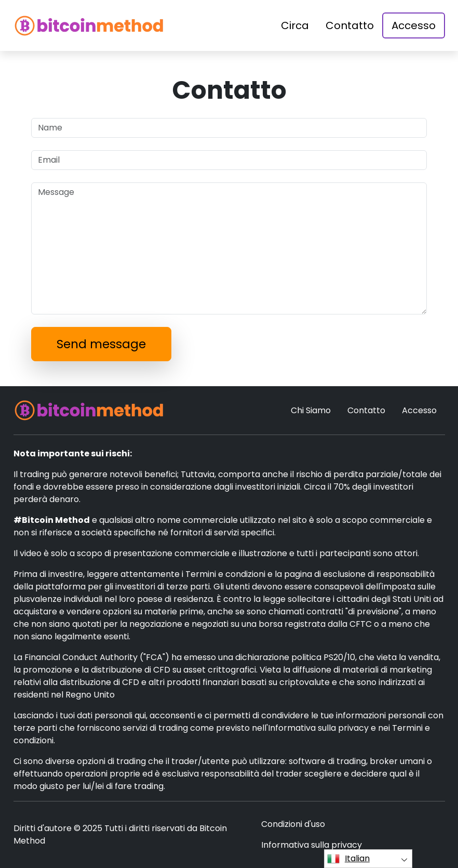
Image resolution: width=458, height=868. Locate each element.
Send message (101, 344)
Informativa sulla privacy (312, 845)
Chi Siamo (311, 410)
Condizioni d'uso (293, 824)
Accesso (414, 25)
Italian (348, 859)
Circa (295, 25)
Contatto (350, 25)
